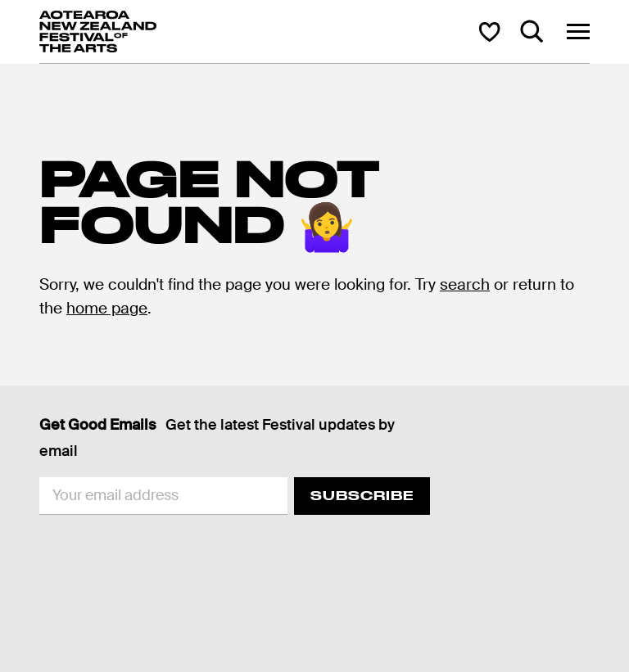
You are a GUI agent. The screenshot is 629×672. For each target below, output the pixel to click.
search (465, 284)
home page (107, 308)
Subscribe (362, 496)
